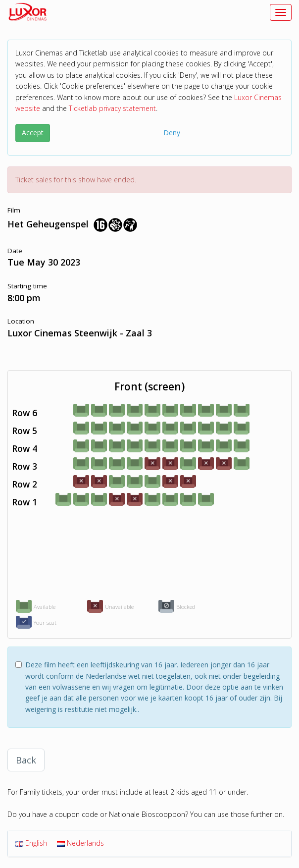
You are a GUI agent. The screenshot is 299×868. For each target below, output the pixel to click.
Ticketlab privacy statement (112, 108)
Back (26, 760)
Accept (33, 133)
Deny (172, 133)
